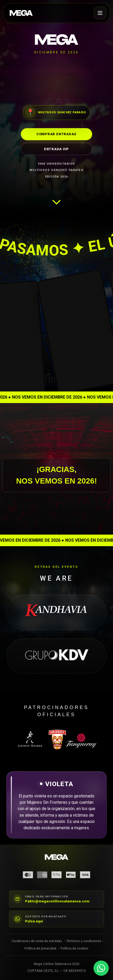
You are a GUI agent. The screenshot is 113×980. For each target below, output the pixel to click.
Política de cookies (74, 948)
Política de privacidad (40, 948)
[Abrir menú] (100, 13)
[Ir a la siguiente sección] (56, 199)
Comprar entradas (56, 134)
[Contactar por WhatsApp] (101, 968)
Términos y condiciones (84, 941)
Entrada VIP (56, 149)
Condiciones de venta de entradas (37, 941)
